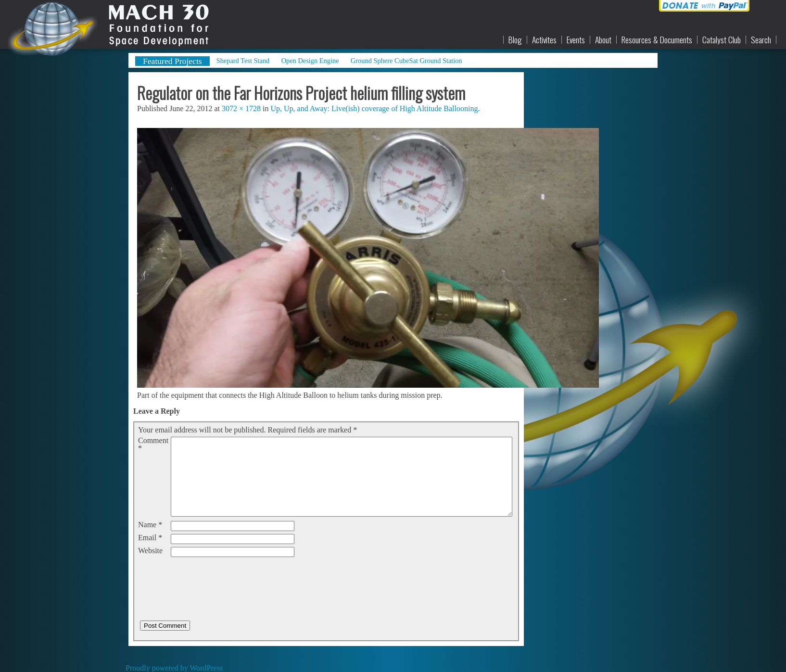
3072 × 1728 (241, 108)
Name (150, 525)
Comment (153, 444)
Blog (515, 40)
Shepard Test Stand (243, 61)
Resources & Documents (657, 40)
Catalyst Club (722, 40)
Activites (544, 40)
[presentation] (211, 579)
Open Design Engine (310, 61)
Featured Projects (172, 61)
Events (576, 40)
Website (150, 551)
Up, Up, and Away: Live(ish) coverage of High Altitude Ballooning (374, 108)
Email (150, 538)
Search (761, 40)
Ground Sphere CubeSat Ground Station (406, 61)
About (603, 40)
